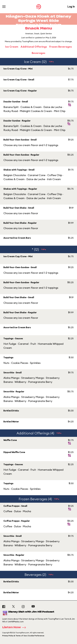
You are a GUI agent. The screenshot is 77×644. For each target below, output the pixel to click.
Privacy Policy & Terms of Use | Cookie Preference (23, 636)
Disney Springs (50, 25)
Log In (71, 7)
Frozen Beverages (61, 47)
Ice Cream (12, 47)
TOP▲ (51, 62)
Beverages (38, 53)
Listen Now (15, 627)
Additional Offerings (34, 47)
